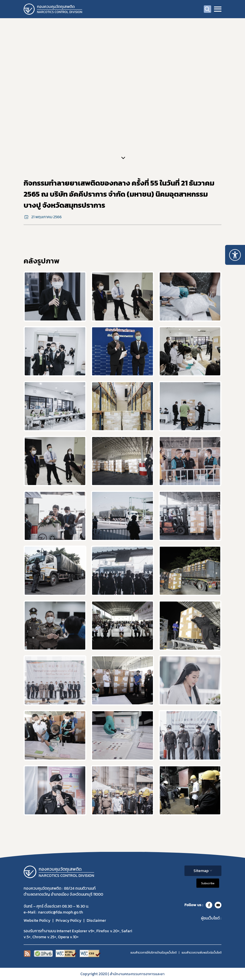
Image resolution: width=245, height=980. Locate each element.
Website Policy (37, 920)
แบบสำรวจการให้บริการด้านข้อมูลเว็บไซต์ (153, 953)
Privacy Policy (68, 920)
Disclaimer (96, 920)
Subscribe (208, 883)
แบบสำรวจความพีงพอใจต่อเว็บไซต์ (202, 953)
